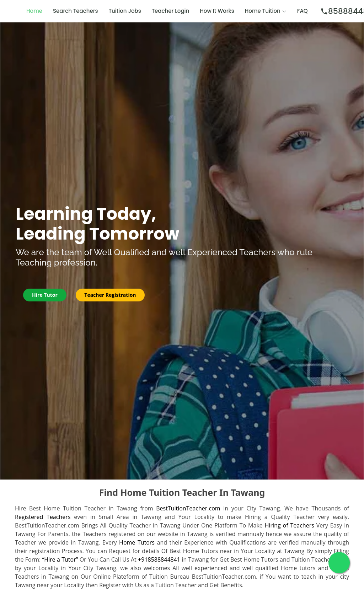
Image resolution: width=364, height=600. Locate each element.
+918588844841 (159, 559)
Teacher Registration (111, 295)
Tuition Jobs (125, 11)
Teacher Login (171, 11)
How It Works (217, 11)
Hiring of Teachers (290, 525)
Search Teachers (76, 11)
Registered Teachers (43, 517)
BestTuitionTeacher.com (188, 508)
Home (34, 11)
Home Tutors (137, 542)
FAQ (303, 11)
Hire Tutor (45, 295)
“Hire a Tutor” (60, 559)
